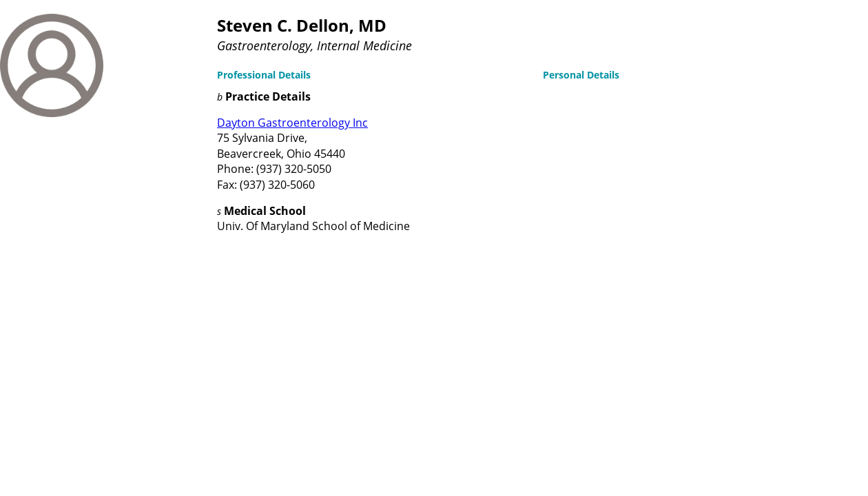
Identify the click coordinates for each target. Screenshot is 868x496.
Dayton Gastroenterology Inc (292, 123)
